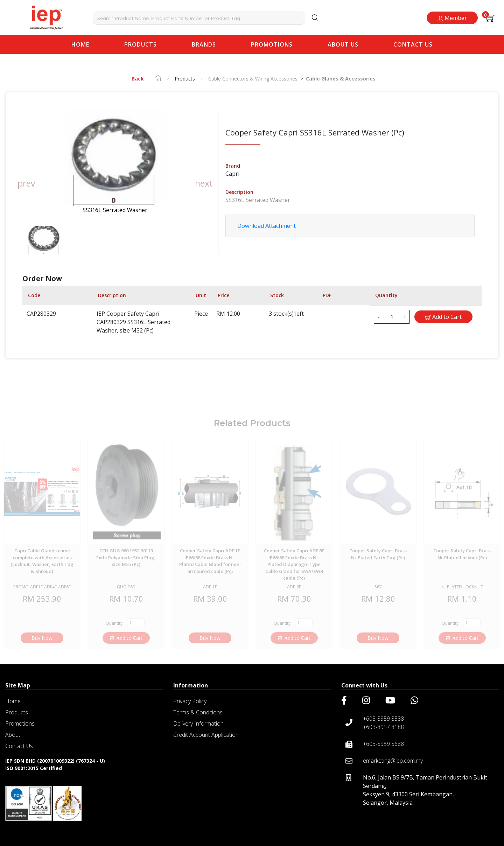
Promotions (272, 44)
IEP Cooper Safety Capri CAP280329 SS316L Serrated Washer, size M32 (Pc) (134, 322)
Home (82, 44)
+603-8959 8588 (383, 719)
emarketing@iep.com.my (393, 761)
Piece (201, 314)
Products (141, 44)
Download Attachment (267, 226)
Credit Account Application (206, 735)
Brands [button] (204, 44)
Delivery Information (198, 723)
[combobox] (199, 18)
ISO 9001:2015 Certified (34, 768)
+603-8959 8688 (383, 744)
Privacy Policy (190, 701)
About (13, 735)
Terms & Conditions (198, 712)
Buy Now (42, 648)
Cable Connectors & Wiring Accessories (253, 79)
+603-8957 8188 (383, 727)
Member (452, 18)
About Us (343, 44)
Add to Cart (443, 317)
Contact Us (413, 44)
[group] (115, 162)
